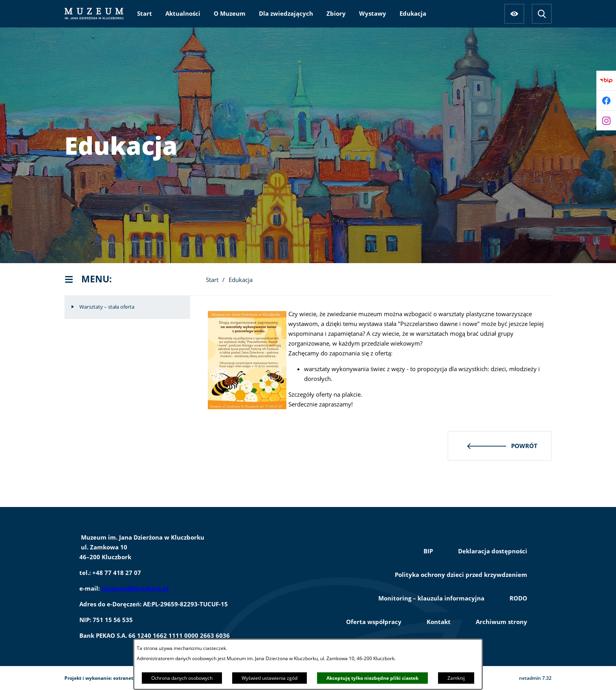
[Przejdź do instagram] (606, 121)
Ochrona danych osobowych (182, 678)
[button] (247, 407)
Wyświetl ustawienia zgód (269, 678)
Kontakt (439, 622)
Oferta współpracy (374, 622)
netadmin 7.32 (535, 678)
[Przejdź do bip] (606, 81)
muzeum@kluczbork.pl (135, 588)
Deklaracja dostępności (493, 551)
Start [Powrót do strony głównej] (212, 280)
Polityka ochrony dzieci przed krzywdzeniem (461, 575)
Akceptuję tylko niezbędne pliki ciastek (372, 678)
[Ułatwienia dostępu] (514, 14)
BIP (428, 551)
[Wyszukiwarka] (542, 14)
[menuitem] (145, 13)
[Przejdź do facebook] (606, 101)
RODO (518, 598)
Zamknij (456, 678)
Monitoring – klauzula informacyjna (431, 598)
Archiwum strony (501, 622)
